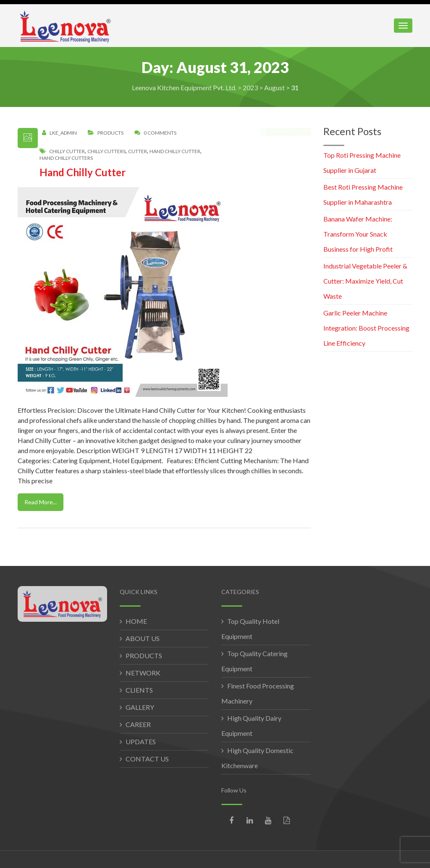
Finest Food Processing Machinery (258, 693)
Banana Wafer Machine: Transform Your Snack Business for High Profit (358, 234)
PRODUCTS (144, 656)
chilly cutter (67, 151)
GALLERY (140, 707)
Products (110, 133)
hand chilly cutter (175, 151)
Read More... (41, 502)
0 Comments (160, 133)
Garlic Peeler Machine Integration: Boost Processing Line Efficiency (366, 328)
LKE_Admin (63, 133)
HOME (136, 621)
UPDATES (141, 742)
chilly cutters (106, 151)
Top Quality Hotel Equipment (250, 629)
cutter (138, 151)
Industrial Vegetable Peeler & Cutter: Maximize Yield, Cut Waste (365, 281)
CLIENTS (139, 690)
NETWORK (143, 673)
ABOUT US (143, 638)
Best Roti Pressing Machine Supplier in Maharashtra (363, 194)
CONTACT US (147, 759)
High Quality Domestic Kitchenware (257, 758)
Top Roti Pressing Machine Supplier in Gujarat (362, 163)
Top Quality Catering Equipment (254, 661)
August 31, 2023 (286, 136)
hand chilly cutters (66, 158)
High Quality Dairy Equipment (251, 726)
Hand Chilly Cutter (83, 172)
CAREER (138, 724)
